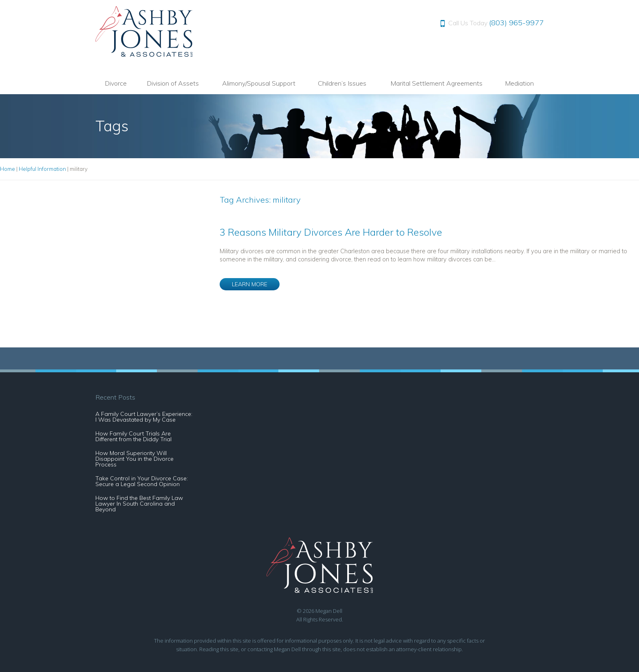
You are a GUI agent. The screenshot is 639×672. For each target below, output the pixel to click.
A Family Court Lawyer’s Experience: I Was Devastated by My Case (144, 417)
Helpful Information (42, 169)
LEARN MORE (250, 284)
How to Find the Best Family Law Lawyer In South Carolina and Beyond (139, 504)
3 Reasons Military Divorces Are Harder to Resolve (331, 232)
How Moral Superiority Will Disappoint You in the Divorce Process (134, 459)
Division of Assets (173, 83)
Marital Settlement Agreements (436, 83)
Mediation (519, 83)
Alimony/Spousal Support (259, 83)
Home (8, 169)
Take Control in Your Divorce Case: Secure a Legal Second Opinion (142, 481)
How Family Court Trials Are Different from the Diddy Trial (133, 436)
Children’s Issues (342, 83)
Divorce (116, 83)
